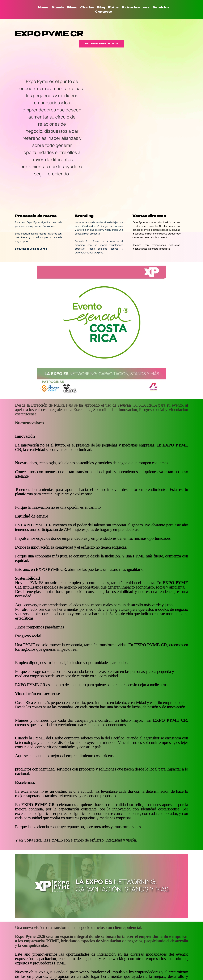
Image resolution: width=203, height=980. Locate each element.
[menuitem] (43, 7)
